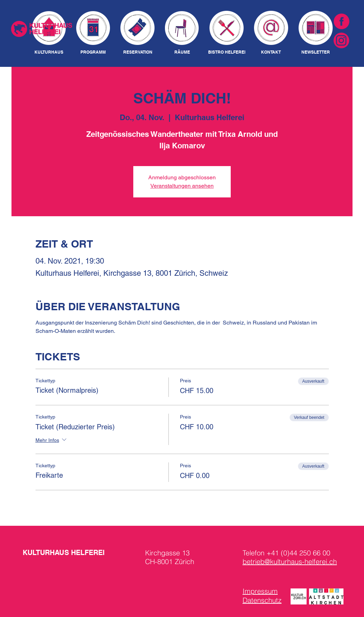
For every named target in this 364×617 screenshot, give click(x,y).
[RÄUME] (182, 52)
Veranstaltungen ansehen (182, 186)
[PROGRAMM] (93, 52)
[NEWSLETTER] (315, 52)
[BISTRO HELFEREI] (227, 52)
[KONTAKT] (271, 52)
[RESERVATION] (138, 52)
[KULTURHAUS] (49, 52)
